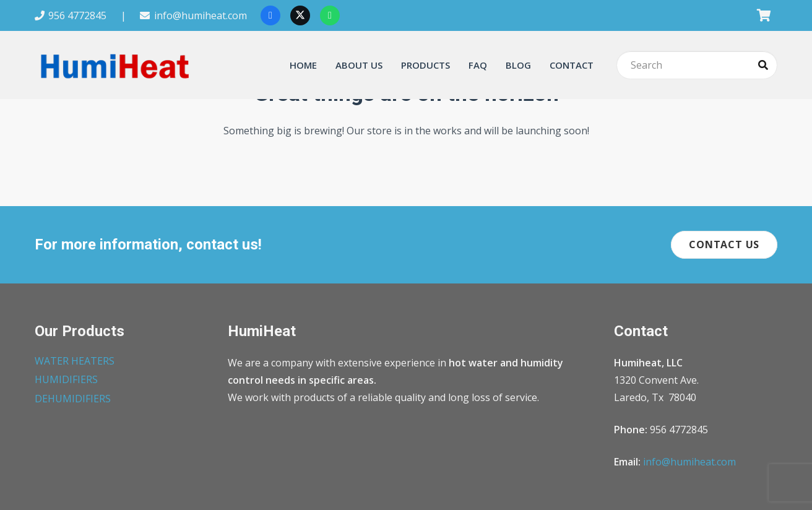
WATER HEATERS (75, 361)
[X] (300, 15)
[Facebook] (270, 15)
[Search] (697, 65)
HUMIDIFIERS (66, 379)
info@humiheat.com (689, 462)
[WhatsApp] (330, 15)
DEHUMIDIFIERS (73, 399)
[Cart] (764, 15)
